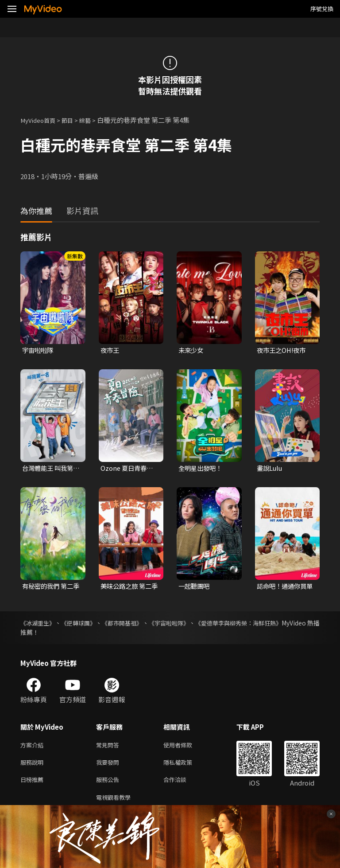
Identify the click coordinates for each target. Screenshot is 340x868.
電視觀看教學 (116, 803)
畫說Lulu (270, 469)
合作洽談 (182, 784)
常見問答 (109, 747)
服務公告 (109, 784)
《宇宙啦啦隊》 (194, 625)
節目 (73, 120)
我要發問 (109, 766)
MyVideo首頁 (41, 120)
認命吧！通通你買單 (283, 588)
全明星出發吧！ (202, 469)
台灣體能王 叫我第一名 (49, 469)
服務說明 (34, 766)
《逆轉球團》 (88, 625)
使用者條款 (185, 747)
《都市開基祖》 (139, 625)
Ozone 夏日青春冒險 (128, 469)
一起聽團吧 (195, 588)
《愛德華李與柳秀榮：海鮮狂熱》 (273, 625)
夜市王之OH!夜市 (283, 350)
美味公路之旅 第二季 (128, 588)
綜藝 (93, 120)
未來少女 (192, 350)
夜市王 (110, 350)
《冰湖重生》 (39, 625)
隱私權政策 (185, 766)
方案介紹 (34, 747)
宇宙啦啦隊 (39, 350)
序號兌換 (322, 9)
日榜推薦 (34, 784)
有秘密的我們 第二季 (49, 588)
